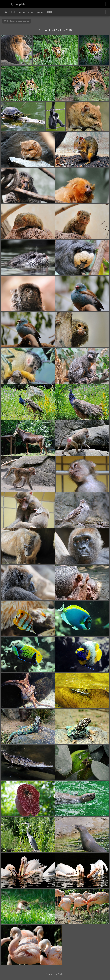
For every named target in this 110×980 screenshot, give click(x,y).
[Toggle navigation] (102, 4)
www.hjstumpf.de (15, 4)
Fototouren (18, 12)
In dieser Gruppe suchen (16, 21)
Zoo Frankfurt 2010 (40, 12)
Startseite (6, 12)
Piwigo (61, 974)
